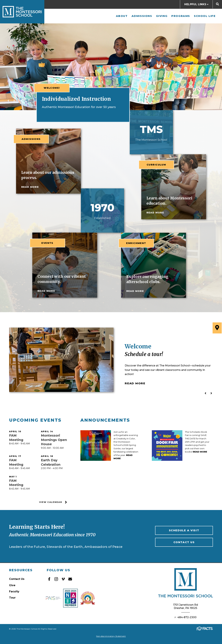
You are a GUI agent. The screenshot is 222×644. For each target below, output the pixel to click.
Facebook (49, 579)
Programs (181, 16)
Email (70, 579)
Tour (12, 598)
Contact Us (184, 542)
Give (12, 585)
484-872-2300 (187, 617)
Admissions (142, 16)
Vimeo (63, 579)
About (122, 16)
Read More (135, 383)
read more (30, 187)
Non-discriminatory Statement (111, 636)
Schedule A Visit (184, 530)
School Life (205, 16)
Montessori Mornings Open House (54, 440)
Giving (162, 16)
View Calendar (53, 502)
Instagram (56, 579)
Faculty (14, 591)
